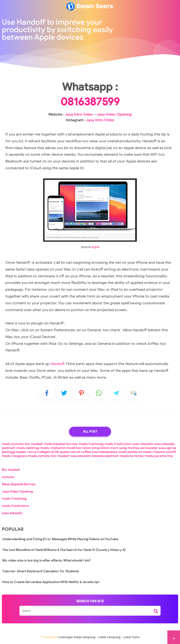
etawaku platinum (105, 456)
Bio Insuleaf (11, 470)
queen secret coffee (75, 452)
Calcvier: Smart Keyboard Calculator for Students (41, 571)
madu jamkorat (130, 452)
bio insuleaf (34, 444)
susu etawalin (143, 444)
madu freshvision (118, 444)
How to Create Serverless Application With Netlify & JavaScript (51, 582)
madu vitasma (154, 452)
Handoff (57, 364)
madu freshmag (91, 444)
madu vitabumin (53, 448)
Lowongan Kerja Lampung (77, 637)
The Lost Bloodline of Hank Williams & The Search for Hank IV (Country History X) (64, 550)
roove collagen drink (43, 452)
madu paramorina (159, 456)
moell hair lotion (79, 448)
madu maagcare (15, 456)
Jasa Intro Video (79, 114)
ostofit (171, 452)
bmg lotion (101, 448)
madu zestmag (28, 448)
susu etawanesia (105, 452)
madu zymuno (13, 444)
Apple (95, 247)
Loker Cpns (131, 637)
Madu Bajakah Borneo (19, 484)
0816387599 (90, 102)
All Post (90, 431)
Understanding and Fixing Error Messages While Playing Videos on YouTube (60, 539)
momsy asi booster (143, 448)
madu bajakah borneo (61, 444)
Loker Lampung (109, 637)
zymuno (8, 477)
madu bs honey (132, 456)
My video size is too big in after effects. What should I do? (46, 560)
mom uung (118, 448)
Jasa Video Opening (114, 114)
